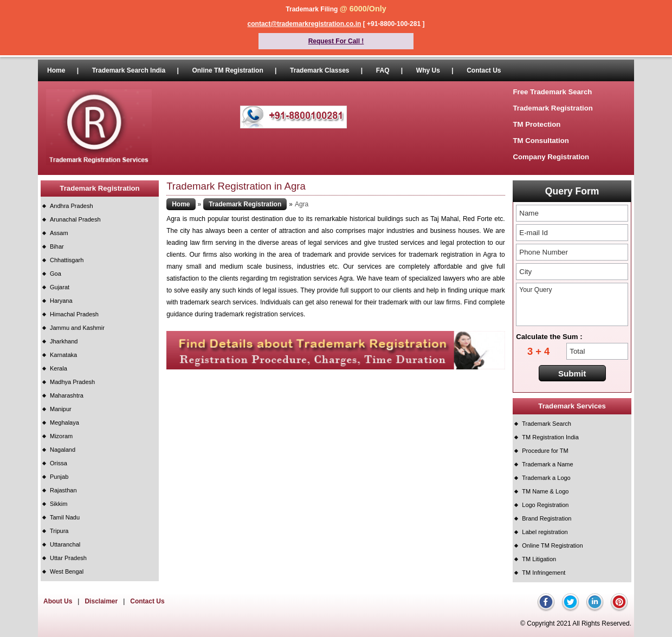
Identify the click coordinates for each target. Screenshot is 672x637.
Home (56, 70)
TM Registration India (550, 437)
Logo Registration (545, 505)
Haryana (61, 301)
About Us (58, 601)
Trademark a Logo (546, 478)
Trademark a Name (547, 464)
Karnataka (63, 355)
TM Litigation (539, 559)
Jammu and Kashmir (77, 328)
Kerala (59, 368)
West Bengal (67, 571)
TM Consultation (541, 141)
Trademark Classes (319, 70)
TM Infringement (544, 573)
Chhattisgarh (67, 260)
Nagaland (63, 450)
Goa (56, 274)
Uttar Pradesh (68, 558)
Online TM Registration (227, 70)
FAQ (383, 70)
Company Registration (551, 157)
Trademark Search (547, 424)
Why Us (428, 70)
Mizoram (61, 436)
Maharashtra (67, 395)
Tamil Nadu (65, 517)
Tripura (59, 531)
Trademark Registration (553, 108)
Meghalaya (64, 422)
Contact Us (484, 70)
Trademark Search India (129, 70)
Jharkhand (64, 341)
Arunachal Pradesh (75, 219)
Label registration (545, 532)
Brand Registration (547, 518)
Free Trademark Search (552, 92)
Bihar (57, 246)
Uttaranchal (65, 544)
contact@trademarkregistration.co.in (305, 24)
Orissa (59, 463)
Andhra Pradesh (72, 206)
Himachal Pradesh (74, 314)
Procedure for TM (545, 451)
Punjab (59, 477)
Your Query (572, 304)
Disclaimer (101, 601)
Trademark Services (572, 406)
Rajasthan (63, 490)
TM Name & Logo (545, 491)
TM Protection (537, 124)
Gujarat (60, 287)
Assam (59, 233)
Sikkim (59, 504)
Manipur (61, 409)
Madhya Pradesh (72, 382)
